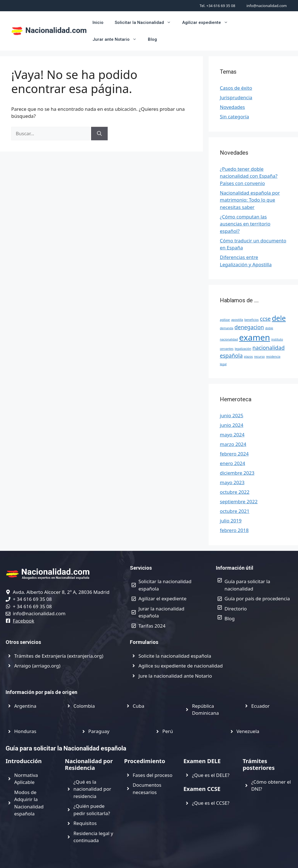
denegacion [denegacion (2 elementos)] (249, 327)
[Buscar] (99, 134)
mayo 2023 (232, 482)
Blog (152, 39)
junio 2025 (232, 415)
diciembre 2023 (237, 473)
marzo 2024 (233, 444)
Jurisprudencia (236, 97)
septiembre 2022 (239, 501)
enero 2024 (232, 463)
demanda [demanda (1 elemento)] (227, 328)
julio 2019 (231, 521)
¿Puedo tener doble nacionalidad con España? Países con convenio (249, 176)
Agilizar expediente (208, 22)
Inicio (98, 22)
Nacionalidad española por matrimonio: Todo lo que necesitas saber (250, 200)
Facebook (24, 621)
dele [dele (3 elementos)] (279, 318)
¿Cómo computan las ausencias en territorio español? (245, 224)
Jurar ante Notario (117, 39)
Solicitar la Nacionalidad (146, 22)
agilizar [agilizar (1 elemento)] (225, 320)
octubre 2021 (235, 511)
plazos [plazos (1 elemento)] (249, 357)
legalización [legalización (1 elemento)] (243, 349)
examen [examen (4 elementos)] (254, 337)
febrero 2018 (234, 530)
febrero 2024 (234, 454)
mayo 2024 (232, 435)
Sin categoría (234, 117)
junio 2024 (232, 425)
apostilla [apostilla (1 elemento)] (237, 320)
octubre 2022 (235, 492)
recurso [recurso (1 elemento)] (259, 357)
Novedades (232, 107)
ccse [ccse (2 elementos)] (265, 319)
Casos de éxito (236, 88)
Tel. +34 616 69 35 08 (217, 6)
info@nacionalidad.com (267, 6)
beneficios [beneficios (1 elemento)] (251, 320)
